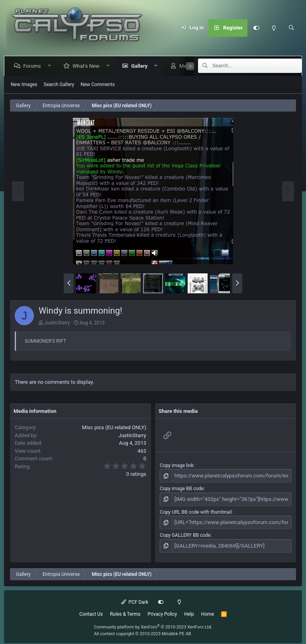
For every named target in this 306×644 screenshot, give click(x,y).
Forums (33, 66)
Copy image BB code (182, 488)
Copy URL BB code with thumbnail (196, 510)
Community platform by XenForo (153, 624)
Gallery (141, 66)
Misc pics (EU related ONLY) (114, 427)
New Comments (98, 84)
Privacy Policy (162, 611)
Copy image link (177, 465)
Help (189, 611)
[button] (51, 66)
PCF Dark (135, 599)
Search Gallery (59, 84)
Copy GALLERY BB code (185, 533)
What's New (88, 66)
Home (208, 611)
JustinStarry (57, 323)
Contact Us (91, 611)
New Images (24, 84)
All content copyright (143, 631)
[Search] (291, 28)
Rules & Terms (125, 611)
